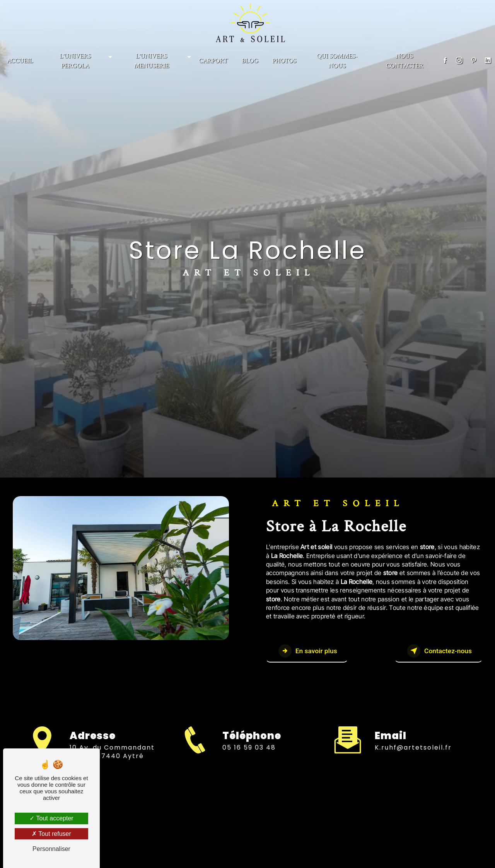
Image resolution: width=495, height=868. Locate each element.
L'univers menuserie (152, 59)
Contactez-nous (432, 651)
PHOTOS (284, 59)
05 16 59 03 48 (249, 759)
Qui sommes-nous (337, 59)
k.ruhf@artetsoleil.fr (413, 737)
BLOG (250, 59)
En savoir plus (313, 651)
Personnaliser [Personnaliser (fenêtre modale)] (51, 849)
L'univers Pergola (75, 59)
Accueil (20, 59)
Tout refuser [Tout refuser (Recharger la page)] (51, 834)
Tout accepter (51, 818)
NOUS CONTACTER (405, 59)
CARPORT (213, 59)
